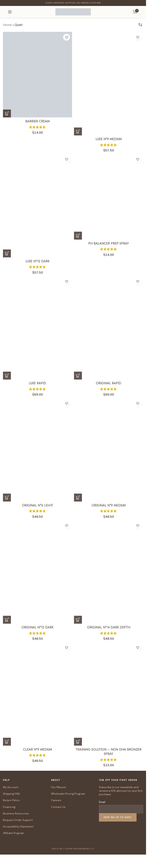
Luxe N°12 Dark (38, 261)
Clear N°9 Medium (37, 749)
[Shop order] (140, 25)
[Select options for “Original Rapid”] (78, 376)
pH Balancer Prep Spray (109, 243)
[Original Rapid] (109, 328)
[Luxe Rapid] (37, 328)
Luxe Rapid (37, 383)
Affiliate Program (13, 833)
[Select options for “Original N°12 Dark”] (7, 620)
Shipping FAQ (11, 794)
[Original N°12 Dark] (37, 572)
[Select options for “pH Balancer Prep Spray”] (78, 236)
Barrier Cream (37, 121)
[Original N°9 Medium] (109, 450)
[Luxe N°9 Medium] (109, 84)
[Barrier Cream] (37, 75)
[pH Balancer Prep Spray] (109, 197)
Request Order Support (18, 820)
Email (102, 802)
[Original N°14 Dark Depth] (109, 572)
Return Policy (11, 800)
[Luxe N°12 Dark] (37, 206)
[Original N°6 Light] (37, 450)
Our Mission (59, 787)
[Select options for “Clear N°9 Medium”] (7, 742)
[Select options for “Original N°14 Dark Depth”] (78, 620)
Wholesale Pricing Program (68, 794)
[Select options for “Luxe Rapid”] (7, 376)
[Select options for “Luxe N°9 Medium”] (78, 131)
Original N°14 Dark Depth (109, 627)
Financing (9, 807)
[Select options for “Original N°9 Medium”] (78, 498)
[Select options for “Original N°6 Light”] (7, 498)
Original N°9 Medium (109, 505)
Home (7, 25)
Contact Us (58, 807)
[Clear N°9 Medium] (37, 694)
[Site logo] (73, 11)
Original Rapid (109, 383)
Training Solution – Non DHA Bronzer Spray (109, 752)
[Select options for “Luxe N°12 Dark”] (7, 253)
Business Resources (16, 814)
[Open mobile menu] (10, 12)
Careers (56, 800)
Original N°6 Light (38, 505)
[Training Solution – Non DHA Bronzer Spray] (109, 694)
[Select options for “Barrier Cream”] (7, 113)
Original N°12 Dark (37, 627)
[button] (78, 742)
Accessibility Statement (18, 827)
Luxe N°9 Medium (109, 139)
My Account (11, 787)
